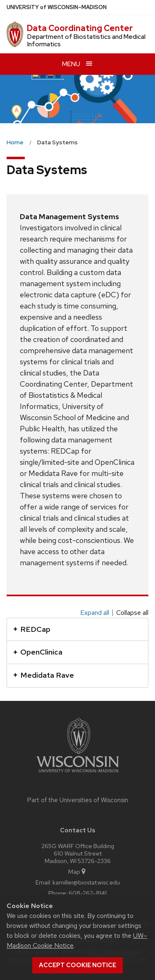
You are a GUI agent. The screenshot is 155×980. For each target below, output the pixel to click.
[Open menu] (77, 64)
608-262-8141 (88, 893)
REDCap (32, 629)
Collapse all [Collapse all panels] (132, 613)
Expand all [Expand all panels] (95, 613)
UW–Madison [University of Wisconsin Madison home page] (57, 7)
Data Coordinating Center (80, 28)
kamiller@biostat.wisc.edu (86, 882)
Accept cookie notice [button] (77, 965)
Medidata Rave (44, 675)
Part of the (78, 800)
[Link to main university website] (78, 774)
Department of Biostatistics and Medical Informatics (86, 41)
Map (77, 871)
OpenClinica (38, 652)
